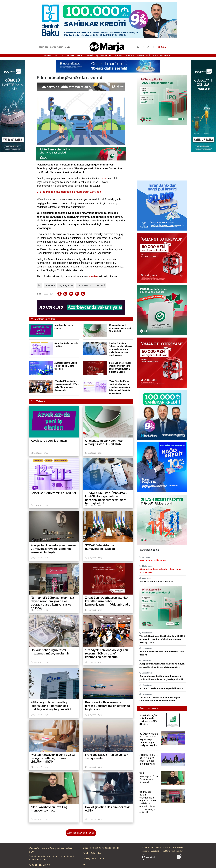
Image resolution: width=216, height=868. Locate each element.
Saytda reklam (56, 47)
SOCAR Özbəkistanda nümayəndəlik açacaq (162, 688)
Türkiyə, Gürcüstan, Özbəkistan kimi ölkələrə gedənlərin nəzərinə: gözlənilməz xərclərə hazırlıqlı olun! (120, 349)
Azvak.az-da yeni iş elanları (153, 560)
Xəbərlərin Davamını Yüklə (81, 833)
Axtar (162, 47)
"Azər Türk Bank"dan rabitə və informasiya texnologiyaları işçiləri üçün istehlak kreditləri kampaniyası (120, 387)
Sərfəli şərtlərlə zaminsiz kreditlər (156, 581)
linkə (104, 178)
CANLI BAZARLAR (162, 55)
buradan (93, 276)
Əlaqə (67, 47)
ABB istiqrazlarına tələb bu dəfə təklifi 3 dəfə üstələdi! (66, 366)
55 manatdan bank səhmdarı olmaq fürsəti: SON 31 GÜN (120, 328)
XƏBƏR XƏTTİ (143, 55)
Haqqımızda (43, 47)
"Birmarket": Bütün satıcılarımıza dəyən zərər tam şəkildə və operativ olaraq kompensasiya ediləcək (160, 701)
